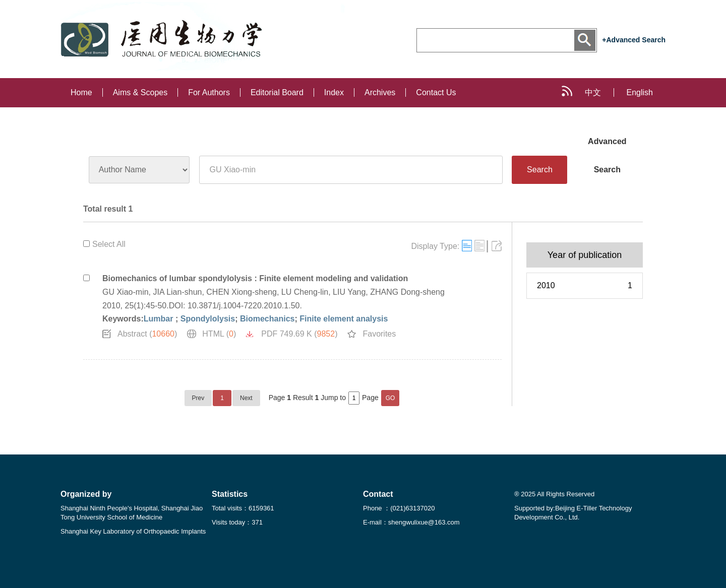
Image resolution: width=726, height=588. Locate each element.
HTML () (219, 334)
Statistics (230, 494)
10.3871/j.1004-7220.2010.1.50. (245, 306)
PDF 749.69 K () (299, 334)
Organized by (86, 494)
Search (540, 170)
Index (334, 92)
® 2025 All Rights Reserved (554, 494)
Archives (380, 92)
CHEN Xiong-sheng (241, 292)
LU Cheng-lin (305, 292)
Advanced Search (607, 146)
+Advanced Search (634, 40)
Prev (198, 398)
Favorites (379, 334)
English (640, 92)
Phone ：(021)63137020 (399, 508)
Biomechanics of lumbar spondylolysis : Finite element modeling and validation (255, 278)
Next (246, 398)
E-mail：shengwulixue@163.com (411, 522)
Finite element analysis (344, 319)
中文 (593, 92)
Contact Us (436, 92)
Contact (378, 494)
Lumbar (160, 319)
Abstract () (147, 334)
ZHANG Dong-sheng (407, 292)
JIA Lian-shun (177, 292)
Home (81, 92)
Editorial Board (277, 92)
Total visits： (243, 508)
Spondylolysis (208, 319)
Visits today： (237, 522)
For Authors (209, 92)
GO (390, 398)
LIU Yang (349, 292)
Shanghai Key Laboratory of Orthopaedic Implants (133, 531)
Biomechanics (267, 319)
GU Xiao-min (126, 292)
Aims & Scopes (140, 92)
